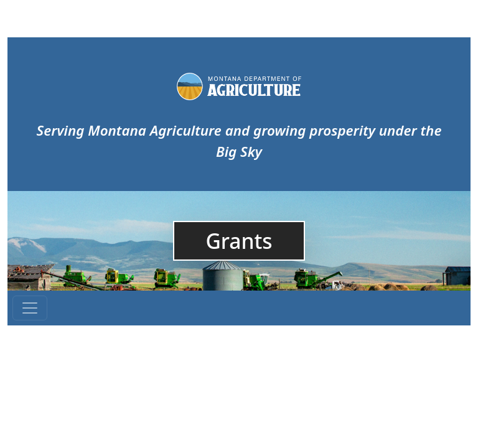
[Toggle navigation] (30, 308)
